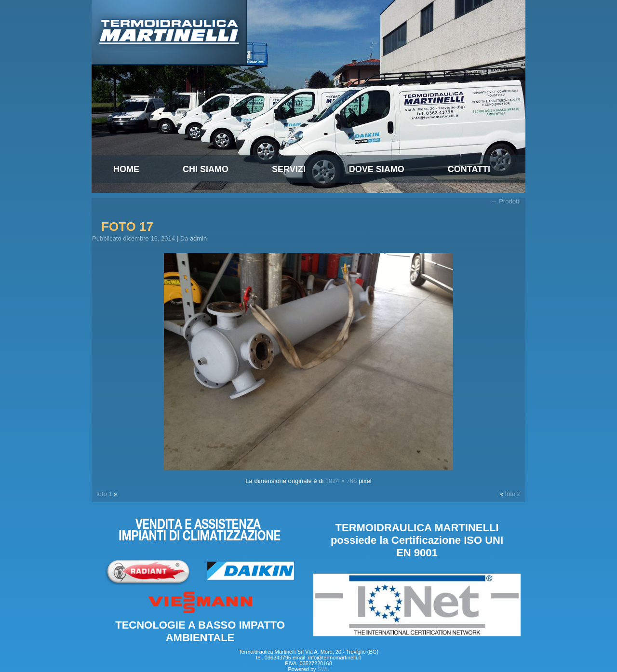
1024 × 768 (341, 481)
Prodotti (506, 201)
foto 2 (513, 494)
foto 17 (127, 227)
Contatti (469, 169)
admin (198, 238)
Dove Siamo (377, 169)
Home (126, 169)
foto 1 (104, 494)
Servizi (289, 169)
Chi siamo (206, 169)
